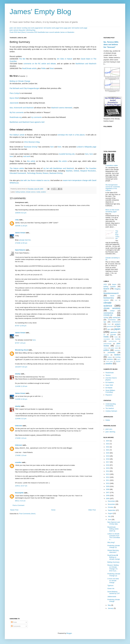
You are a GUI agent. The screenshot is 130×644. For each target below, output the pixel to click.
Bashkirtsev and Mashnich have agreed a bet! (27, 122)
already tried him (25, 240)
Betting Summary (113, 562)
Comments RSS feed (34, 32)
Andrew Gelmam (111, 411)
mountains (107, 339)
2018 (108, 459)
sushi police (110, 362)
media (38, 192)
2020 (108, 453)
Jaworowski (14, 103)
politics (106, 350)
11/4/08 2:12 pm (21, 419)
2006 (108, 495)
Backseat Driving (31, 147)
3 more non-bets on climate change (113, 581)
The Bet (22, 59)
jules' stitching (110, 432)
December (112, 501)
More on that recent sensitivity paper (112, 211)
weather (43, 192)
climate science (31, 192)
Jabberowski (112, 597)
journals (113, 335)
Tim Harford (110, 408)
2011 (108, 480)
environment (116, 322)
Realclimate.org (16, 117)
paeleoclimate (113, 341)
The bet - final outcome (117, 235)
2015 (108, 468)
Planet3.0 (109, 395)
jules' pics (109, 429)
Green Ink (111, 588)
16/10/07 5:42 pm (21, 367)
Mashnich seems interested (62, 108)
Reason (46, 173)
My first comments (17, 112)
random (117, 355)
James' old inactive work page (49, 28)
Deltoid (76, 171)
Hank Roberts (20, 250)
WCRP (118, 361)
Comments (16, 626)
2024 (108, 441)
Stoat (52, 68)
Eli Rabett (109, 388)
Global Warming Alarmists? (113, 551)
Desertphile (19, 493)
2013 (108, 474)
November (112, 504)
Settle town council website (50, 32)
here (52, 147)
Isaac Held (109, 385)
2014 (108, 471)
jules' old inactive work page (77, 28)
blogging (117, 289)
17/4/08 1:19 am (21, 455)
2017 (108, 462)
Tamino (108, 375)
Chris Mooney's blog (32, 142)
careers (106, 300)
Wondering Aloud (22, 350)
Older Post (92, 510)
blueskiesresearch (111, 293)
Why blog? (111, 542)
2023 (108, 444)
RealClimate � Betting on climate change (114, 557)
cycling (106, 317)
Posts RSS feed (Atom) (18, 32)
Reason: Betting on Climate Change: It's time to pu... (113, 568)
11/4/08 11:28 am (21, 386)
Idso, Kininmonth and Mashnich (22, 108)
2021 (108, 450)
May (110, 605)
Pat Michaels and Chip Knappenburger (24, 88)
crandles (18, 462)
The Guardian (91, 168)
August (110, 513)
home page (63, 28)
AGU (105, 284)
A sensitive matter (112, 165)
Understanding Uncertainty (111, 405)
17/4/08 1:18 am (21, 438)
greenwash (110, 326)
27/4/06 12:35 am (21, 243)
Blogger (69, 633)
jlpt (104, 335)
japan (117, 329)
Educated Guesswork (18, 173)
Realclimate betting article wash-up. (113, 529)
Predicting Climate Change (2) (114, 575)
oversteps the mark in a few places (71, 135)
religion (110, 357)
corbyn (112, 311)
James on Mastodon (67, 32)
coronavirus (108, 313)
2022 (108, 447)
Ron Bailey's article (17, 135)
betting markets (20, 192)
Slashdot (69, 171)
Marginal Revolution (88, 171)
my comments (36, 117)
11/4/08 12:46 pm (21, 399)
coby (17, 220)
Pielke (44, 68)
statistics (110, 359)
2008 (108, 489)
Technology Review (34, 173)
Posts (14, 622)
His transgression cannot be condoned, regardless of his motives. (113, 188)
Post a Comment (18, 505)
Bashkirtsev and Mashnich (86, 64)
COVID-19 (108, 315)
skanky (18, 374)
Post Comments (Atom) (27, 514)
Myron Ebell (14, 98)
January (111, 608)
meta (116, 337)
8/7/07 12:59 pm (21, 326)
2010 (108, 483)
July (109, 516)
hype (118, 326)
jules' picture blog (16, 30)
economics (112, 320)
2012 (108, 477)
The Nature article (17, 168)
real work (27, 156)
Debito (108, 420)
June (110, 519)
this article (31, 161)
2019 (108, 456)
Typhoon (110, 585)
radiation (106, 355)
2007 (108, 492)
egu (105, 322)
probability (111, 352)
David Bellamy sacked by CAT (114, 593)
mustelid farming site (67, 154)
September (112, 510)
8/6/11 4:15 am (20, 501)
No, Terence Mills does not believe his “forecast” (111, 45)
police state (114, 348)
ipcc (109, 329)
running (118, 357)
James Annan (20, 233)
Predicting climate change (114, 600)
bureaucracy (109, 298)
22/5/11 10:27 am (21, 486)
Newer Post (14, 510)
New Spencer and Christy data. (114, 523)
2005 (108, 498)
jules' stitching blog (29, 30)
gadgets (118, 324)
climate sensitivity (112, 308)
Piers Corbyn (15, 93)
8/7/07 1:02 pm (20, 343)
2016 (108, 465)
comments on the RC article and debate (40, 64)
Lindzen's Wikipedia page (86, 147)
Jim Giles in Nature (65, 59)
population (117, 350)
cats (116, 300)
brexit (112, 296)
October (111, 507)
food (109, 324)
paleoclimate (107, 344)
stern (119, 359)
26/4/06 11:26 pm (21, 226)
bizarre (106, 289)
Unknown (19, 426)
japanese (114, 332)
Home (53, 510)
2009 (108, 486)
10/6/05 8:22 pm (21, 213)
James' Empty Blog (40, 12)
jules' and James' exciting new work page (24, 28)
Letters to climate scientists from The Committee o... (114, 537)
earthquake (116, 317)
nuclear (118, 339)
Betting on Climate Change (20, 81)
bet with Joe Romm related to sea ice (35, 180)
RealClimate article (29, 68)
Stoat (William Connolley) (110, 391)
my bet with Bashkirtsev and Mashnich (59, 168)
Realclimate (110, 373)
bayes (114, 284)
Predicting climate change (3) (114, 546)
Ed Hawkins (110, 382)
